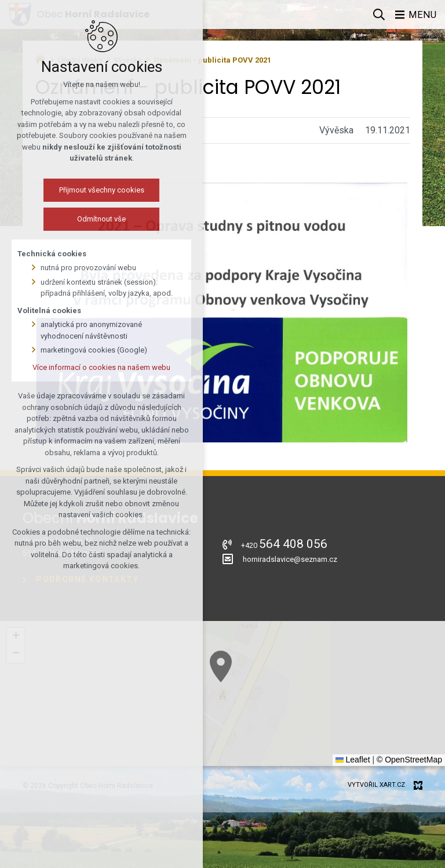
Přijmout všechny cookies (91, 190)
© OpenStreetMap (409, 760)
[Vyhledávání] (378, 14)
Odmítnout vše (92, 219)
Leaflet (353, 760)
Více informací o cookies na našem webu (92, 367)
